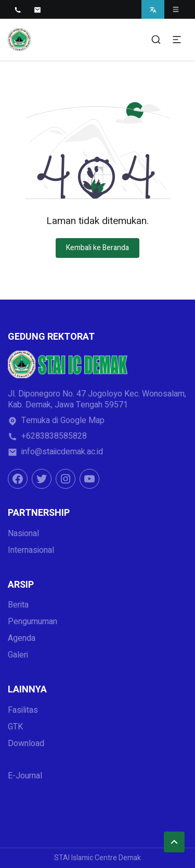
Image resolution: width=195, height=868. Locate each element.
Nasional (23, 534)
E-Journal (25, 776)
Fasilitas (23, 710)
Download (26, 743)
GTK (15, 727)
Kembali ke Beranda (97, 248)
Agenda (22, 638)
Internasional (31, 550)
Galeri (18, 655)
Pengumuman (32, 622)
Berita (18, 605)
